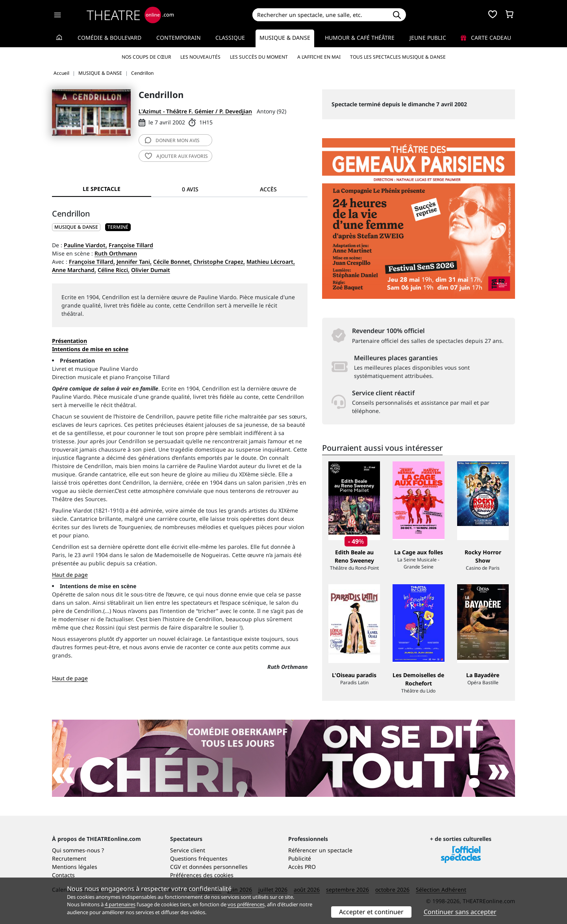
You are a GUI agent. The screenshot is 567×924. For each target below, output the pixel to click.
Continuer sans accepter (460, 912)
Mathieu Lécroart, (271, 262)
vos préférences (246, 904)
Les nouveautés (200, 57)
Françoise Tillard (131, 245)
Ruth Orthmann (116, 253)
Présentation (69, 341)
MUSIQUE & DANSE (76, 227)
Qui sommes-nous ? (78, 850)
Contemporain (179, 38)
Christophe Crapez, (219, 262)
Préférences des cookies (202, 875)
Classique (230, 38)
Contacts (63, 875)
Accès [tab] (268, 189)
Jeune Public (428, 38)
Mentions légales (75, 867)
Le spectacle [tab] (102, 189)
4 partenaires (120, 904)
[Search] (320, 15)
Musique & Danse (285, 38)
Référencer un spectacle (320, 850)
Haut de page (70, 575)
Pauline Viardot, (85, 245)
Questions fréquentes (199, 858)
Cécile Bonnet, (172, 262)
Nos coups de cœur (146, 57)
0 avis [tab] (190, 189)
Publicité (300, 858)
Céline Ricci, (114, 270)
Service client (188, 850)
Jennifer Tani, (134, 262)
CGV (175, 867)
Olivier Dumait (151, 270)
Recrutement (69, 858)
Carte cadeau (486, 38)
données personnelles (218, 867)
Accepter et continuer (371, 912)
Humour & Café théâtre (360, 38)
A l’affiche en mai (319, 57)
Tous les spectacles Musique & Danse (398, 57)
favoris (176, 156)
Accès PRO (302, 867)
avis (172, 140)
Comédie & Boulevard (109, 38)
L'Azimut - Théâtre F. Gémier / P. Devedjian (195, 111)
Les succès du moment (259, 57)
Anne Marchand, (74, 270)
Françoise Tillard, (92, 262)
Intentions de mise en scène (98, 586)
